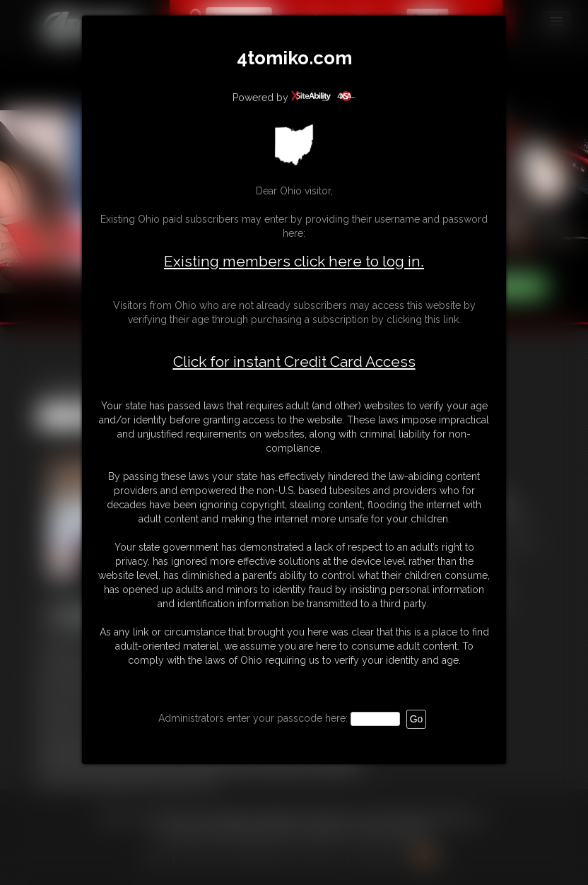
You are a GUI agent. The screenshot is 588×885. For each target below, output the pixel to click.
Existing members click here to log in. (294, 261)
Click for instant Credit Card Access (294, 362)
